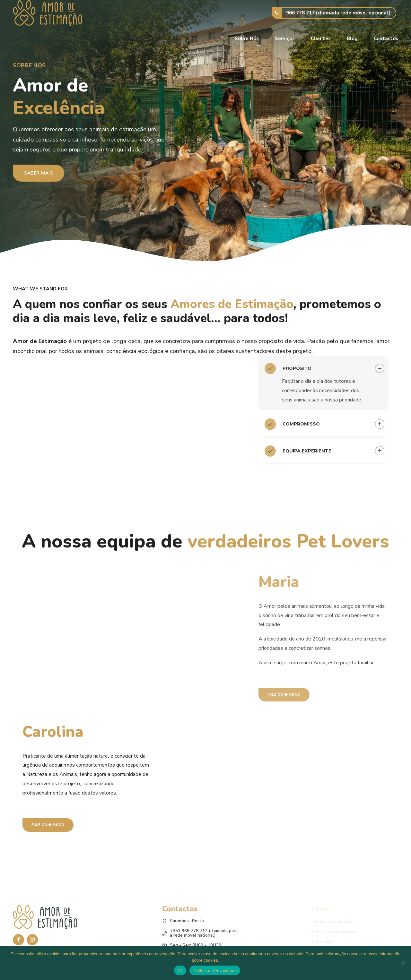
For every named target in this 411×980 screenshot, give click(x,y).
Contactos (386, 39)
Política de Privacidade (215, 971)
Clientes (321, 39)
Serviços (285, 39)
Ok (180, 971)
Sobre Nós (247, 39)
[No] (403, 963)
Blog (352, 39)
